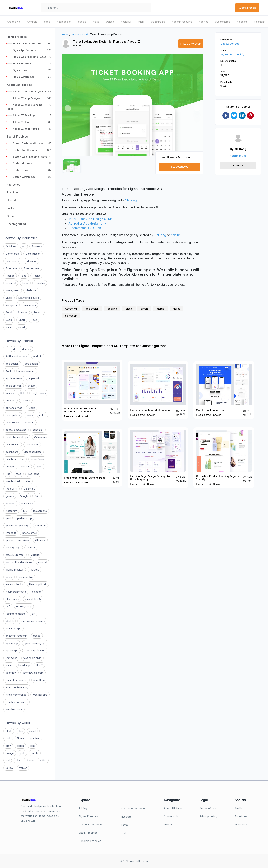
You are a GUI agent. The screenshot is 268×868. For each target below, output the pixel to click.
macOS (31, 548)
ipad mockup (24, 518)
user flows (40, 680)
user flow (11, 673)
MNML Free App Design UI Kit (90, 219)
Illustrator (127, 817)
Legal (25, 283)
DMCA (168, 825)
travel (9, 327)
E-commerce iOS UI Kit (85, 228)
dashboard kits (33, 452)
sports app (12, 650)
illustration (27, 503)
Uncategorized (79, 34)
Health (36, 276)
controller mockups (17, 437)
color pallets (13, 415)
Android (38, 356)
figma (39, 467)
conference (12, 422)
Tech (34, 320)
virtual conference (16, 695)
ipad (8, 518)
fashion (25, 467)
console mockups (16, 430)
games (10, 496)
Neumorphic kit (14, 584)
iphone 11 (41, 525)
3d (13, 349)
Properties (30, 305)
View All (238, 166)
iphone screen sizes (17, 540)
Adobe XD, (237, 54)
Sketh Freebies (88, 833)
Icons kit (10, 503)
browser (11, 400)
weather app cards (17, 702)
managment (13, 290)
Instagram (11, 511)
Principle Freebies (90, 841)
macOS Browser (15, 555)
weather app (40, 695)
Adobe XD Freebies (91, 825)
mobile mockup (15, 570)
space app (12, 643)
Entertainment (32, 268)
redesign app (24, 606)
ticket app (71, 316)
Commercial (13, 254)
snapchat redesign (16, 636)
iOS (25, 511)
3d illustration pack (16, 356)
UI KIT (39, 665)
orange (10, 753)
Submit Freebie (247, 8)
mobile (160, 309)
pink (22, 753)
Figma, (225, 54)
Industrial (11, 283)
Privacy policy (208, 816)
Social (9, 320)
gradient (35, 738)
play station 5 (33, 599)
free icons (33, 474)
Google (24, 496)
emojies (10, 467)
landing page (13, 548)
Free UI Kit (12, 489)
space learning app (35, 643)
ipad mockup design (17, 525)
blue (20, 731)
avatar (31, 386)
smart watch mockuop (33, 621)
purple (35, 753)
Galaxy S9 (29, 489)
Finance (10, 276)
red (8, 760)
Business (37, 246)
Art (24, 246)
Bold (23, 393)
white (43, 760)
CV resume (41, 437)
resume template (16, 614)
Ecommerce (13, 261)
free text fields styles (18, 481)
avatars (10, 393)
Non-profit (12, 305)
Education (31, 261)
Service (38, 312)
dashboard (12, 452)
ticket (177, 309)
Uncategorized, (230, 44)
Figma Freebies (88, 816)
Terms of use (208, 808)
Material (35, 555)
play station (12, 599)
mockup (34, 570)
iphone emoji (29, 533)
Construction (33, 254)
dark (8, 738)
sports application (35, 650)
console (30, 422)
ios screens (40, 511)
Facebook (241, 816)
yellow (9, 768)
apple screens (27, 371)
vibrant (30, 760)
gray (8, 746)
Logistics (40, 283)
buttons (26, 400)
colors (30, 415)
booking (112, 309)
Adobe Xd (71, 309)
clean (129, 309)
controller (38, 430)
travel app (24, 665)
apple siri (34, 378)
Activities (11, 246)
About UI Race (173, 808)
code (124, 833)
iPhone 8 (11, 533)
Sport (22, 320)
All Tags (84, 808)
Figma (20, 738)
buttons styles (14, 408)
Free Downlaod (191, 44)
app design (12, 364)
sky (18, 760)
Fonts (124, 825)
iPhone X (40, 540)
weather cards (14, 709)
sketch (10, 621)
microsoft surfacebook (19, 562)
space (37, 636)
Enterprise (12, 268)
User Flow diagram (16, 680)
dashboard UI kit (15, 459)
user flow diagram (33, 673)
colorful (33, 731)
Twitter (239, 808)
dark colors (32, 445)
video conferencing (17, 687)
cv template (13, 445)
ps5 (8, 606)
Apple (9, 371)
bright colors (39, 393)
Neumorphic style (16, 592)
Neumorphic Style (29, 298)
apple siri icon (14, 386)
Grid (37, 496)
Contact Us (171, 816)
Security (23, 312)
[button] (68, 108)
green (20, 746)
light (32, 746)
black (9, 731)
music (9, 577)
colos (42, 415)
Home (65, 34)
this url (176, 235)
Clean (32, 408)
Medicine (31, 290)
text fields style (32, 658)
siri (33, 614)
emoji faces (37, 459)
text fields (11, 658)
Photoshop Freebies (134, 808)
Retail (9, 312)
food (19, 474)
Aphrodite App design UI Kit (88, 223)
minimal (43, 562)
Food (24, 276)
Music (9, 298)
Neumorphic (26, 577)
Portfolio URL (238, 156)
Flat (8, 474)
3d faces (26, 349)
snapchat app (14, 628)
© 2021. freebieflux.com (134, 861)
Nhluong (78, 46)
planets (36, 592)
